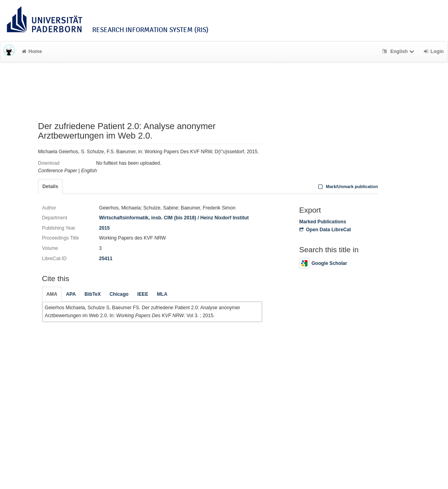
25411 (106, 259)
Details (50, 186)
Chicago (119, 294)
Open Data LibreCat (325, 230)
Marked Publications (323, 222)
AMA (52, 294)
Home (32, 51)
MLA (162, 294)
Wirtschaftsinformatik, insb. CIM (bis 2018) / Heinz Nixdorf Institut (174, 218)
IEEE (143, 294)
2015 (104, 228)
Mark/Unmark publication (347, 186)
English (399, 51)
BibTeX (93, 294)
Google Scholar (323, 263)
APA (71, 294)
